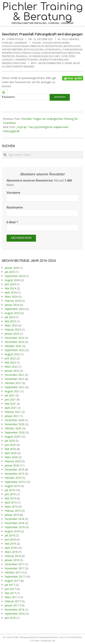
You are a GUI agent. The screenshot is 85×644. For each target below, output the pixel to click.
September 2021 (15, 387)
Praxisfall (22, 56)
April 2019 (11, 502)
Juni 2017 (10, 589)
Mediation (74, 53)
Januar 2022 (12, 371)
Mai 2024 (10, 288)
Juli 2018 (10, 535)
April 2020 (11, 453)
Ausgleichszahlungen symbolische (23, 46)
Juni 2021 (10, 399)
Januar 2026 (12, 268)
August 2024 (12, 280)
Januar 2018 (12, 560)
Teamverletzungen (26, 60)
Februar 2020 (13, 461)
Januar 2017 (12, 605)
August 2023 (12, 313)
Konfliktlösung (31, 53)
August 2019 (12, 486)
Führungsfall (53, 50)
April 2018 (11, 548)
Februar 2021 (13, 412)
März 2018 (11, 552)
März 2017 (11, 597)
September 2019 (15, 482)
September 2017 (15, 577)
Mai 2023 (10, 321)
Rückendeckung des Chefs (44, 56)
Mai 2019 (10, 498)
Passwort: (25, 97)
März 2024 (11, 297)
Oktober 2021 (13, 383)
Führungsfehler (73, 50)
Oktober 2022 (13, 346)
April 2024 (11, 292)
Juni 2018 (10, 539)
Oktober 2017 (13, 572)
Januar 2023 (12, 334)
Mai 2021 (10, 404)
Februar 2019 (13, 511)
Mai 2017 (10, 593)
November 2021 (15, 379)
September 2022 (15, 350)
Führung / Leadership (15, 43)
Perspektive (8, 56)
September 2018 (15, 527)
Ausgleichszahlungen (56, 43)
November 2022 (15, 342)
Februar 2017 (13, 601)
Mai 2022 (10, 362)
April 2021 (11, 408)
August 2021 (12, 391)
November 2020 (15, 424)
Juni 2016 (10, 618)
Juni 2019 (10, 494)
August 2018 (12, 531)
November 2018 (15, 523)
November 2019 (15, 474)
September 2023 (15, 309)
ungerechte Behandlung (54, 60)
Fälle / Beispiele (70, 39)
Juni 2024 (10, 284)
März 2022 (11, 367)
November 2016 (15, 609)
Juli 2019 (10, 490)
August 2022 (12, 354)
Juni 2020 (10, 445)
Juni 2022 (10, 358)
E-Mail (12, 222)
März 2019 (11, 507)
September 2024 (15, 276)
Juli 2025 (10, 272)
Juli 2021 (10, 395)
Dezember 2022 (14, 338)
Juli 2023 (10, 317)
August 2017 (12, 581)
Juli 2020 (10, 441)
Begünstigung (54, 46)
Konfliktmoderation (54, 53)
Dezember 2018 (14, 519)
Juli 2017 (10, 585)
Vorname (13, 193)
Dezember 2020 (14, 420)
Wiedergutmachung (14, 63)
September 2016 (15, 614)
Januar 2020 (12, 465)
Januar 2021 (12, 416)
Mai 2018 (10, 544)
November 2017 (15, 568)
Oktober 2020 (13, 428)
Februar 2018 (13, 556)
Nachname (15, 207)
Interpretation (11, 53)
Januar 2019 (12, 515)
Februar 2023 (13, 329)
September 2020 (15, 432)
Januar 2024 (12, 305)
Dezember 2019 (14, 469)
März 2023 (11, 325)
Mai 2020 (10, 449)
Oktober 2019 (13, 478)
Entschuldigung (34, 50)
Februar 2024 (13, 301)
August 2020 (12, 437)
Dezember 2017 (14, 564)
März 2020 (11, 457)
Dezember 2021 (14, 375)
